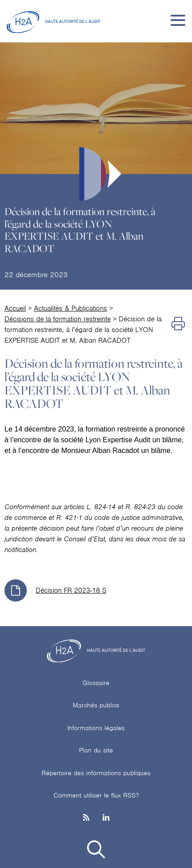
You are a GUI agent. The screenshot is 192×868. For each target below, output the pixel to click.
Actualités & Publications (71, 308)
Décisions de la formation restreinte (58, 319)
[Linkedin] (106, 818)
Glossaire (96, 683)
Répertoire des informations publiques (96, 773)
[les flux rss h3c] (86, 818)
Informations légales (96, 728)
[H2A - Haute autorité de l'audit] (54, 20)
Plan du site (96, 750)
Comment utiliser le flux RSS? (96, 795)
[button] (96, 851)
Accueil (15, 308)
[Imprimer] (178, 324)
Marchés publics (96, 705)
